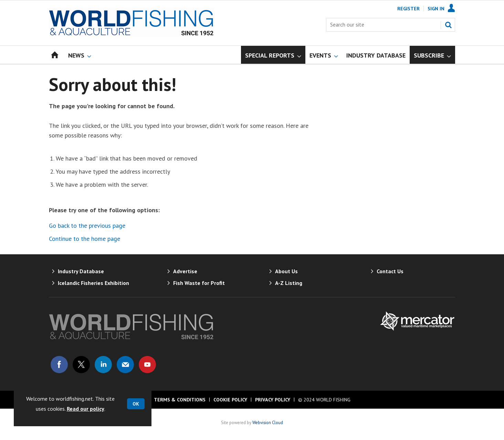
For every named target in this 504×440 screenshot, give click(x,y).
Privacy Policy (273, 400)
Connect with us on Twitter (81, 365)
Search (448, 25)
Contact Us (390, 271)
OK (136, 404)
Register (408, 9)
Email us (125, 365)
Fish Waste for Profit (199, 283)
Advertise (185, 271)
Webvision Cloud (268, 422)
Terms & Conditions (180, 400)
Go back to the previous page (87, 226)
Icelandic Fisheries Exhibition (93, 283)
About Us (286, 271)
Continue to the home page (85, 239)
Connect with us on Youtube (147, 365)
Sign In (436, 9)
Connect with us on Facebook (59, 365)
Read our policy (86, 409)
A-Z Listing (289, 283)
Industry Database (81, 271)
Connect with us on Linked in (103, 365)
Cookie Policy (230, 400)
